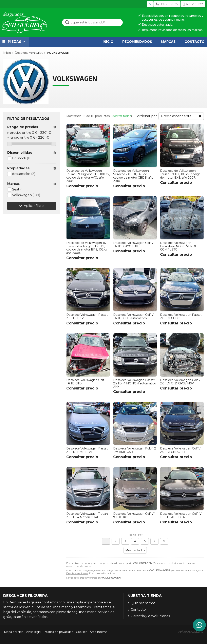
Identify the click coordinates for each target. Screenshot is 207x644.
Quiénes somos (143, 603)
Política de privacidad (59, 632)
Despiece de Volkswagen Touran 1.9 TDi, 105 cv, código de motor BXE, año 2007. (180, 174)
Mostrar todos (121, 116)
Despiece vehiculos (77, 573)
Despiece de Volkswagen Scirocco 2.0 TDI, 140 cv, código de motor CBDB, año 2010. (133, 176)
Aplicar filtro (34, 206)
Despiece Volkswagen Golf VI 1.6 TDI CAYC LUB (134, 245)
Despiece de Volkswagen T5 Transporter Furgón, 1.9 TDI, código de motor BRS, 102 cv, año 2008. (87, 248)
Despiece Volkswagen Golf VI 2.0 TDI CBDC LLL (181, 450)
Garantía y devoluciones (150, 616)
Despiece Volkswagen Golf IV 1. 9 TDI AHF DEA (181, 515)
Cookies (82, 632)
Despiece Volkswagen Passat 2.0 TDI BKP (87, 316)
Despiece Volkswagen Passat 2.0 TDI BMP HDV (87, 450)
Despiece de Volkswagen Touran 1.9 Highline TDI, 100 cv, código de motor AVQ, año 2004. (88, 176)
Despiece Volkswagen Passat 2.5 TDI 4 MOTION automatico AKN (135, 383)
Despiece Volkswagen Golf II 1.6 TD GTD (87, 382)
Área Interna (99, 632)
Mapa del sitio (14, 632)
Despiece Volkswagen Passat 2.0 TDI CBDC (181, 316)
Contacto (138, 610)
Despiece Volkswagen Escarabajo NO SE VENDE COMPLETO (179, 246)
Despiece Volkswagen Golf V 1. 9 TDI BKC (135, 515)
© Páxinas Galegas (190, 632)
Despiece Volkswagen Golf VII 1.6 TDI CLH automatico (134, 316)
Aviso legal (34, 632)
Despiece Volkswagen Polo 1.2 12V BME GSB (135, 450)
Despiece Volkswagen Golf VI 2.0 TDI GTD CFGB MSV (181, 382)
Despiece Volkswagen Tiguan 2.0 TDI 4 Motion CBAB (87, 515)
